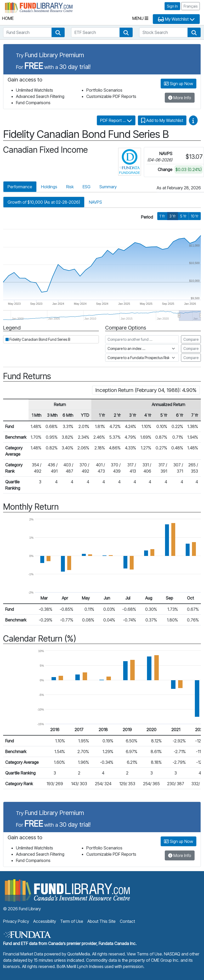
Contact (127, 921)
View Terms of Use (144, 954)
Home (8, 18)
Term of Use (72, 921)
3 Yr (173, 216)
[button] (58, 32)
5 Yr (183, 216)
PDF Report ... (116, 120)
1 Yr (162, 216)
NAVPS (95, 202)
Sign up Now (178, 84)
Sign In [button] (172, 6)
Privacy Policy (16, 921)
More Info (180, 98)
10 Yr (195, 216)
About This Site (101, 921)
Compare (191, 339)
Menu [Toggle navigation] (140, 18)
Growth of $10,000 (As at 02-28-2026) (44, 202)
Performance (20, 187)
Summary (108, 187)
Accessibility (45, 921)
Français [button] (191, 6)
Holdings (49, 187)
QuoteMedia (79, 954)
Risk (70, 187)
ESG (87, 187)
